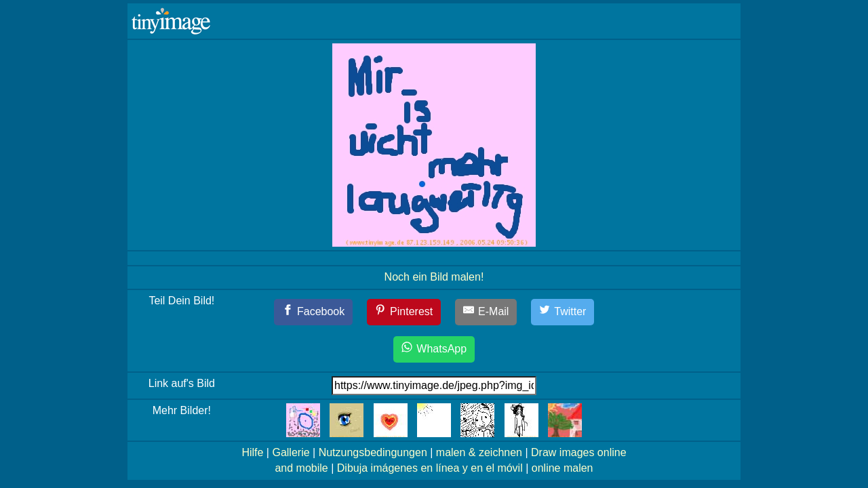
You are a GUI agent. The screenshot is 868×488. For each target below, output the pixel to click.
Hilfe (252, 452)
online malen (563, 468)
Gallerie (291, 452)
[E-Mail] (486, 312)
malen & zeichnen (479, 452)
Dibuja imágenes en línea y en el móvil (430, 468)
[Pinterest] (404, 312)
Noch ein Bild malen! (434, 277)
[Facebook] (314, 312)
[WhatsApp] (434, 349)
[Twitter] (563, 312)
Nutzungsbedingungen (373, 452)
